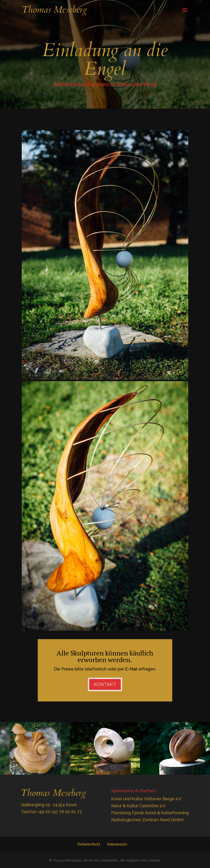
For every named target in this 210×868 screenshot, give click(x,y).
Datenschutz (89, 844)
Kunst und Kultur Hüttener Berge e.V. (147, 799)
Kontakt (105, 684)
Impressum (117, 844)
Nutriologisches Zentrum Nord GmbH (147, 820)
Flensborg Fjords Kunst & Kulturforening (150, 813)
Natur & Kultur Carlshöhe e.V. (139, 806)
